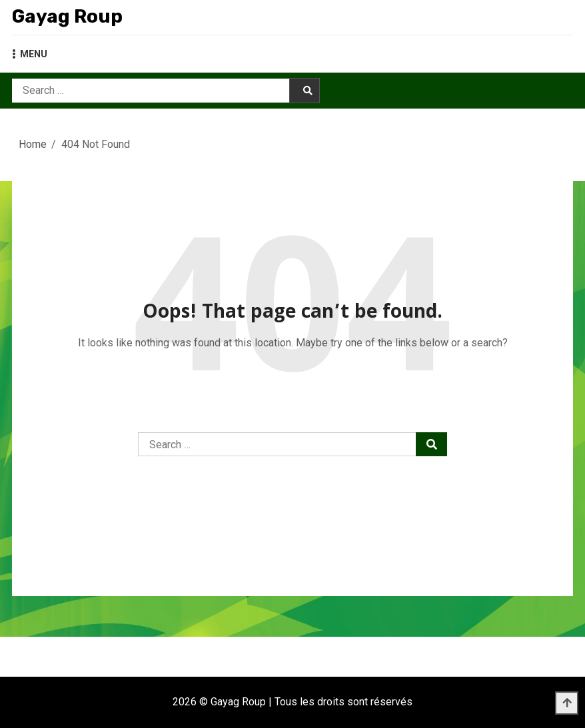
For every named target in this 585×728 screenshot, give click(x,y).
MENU (30, 54)
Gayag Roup (67, 16)
